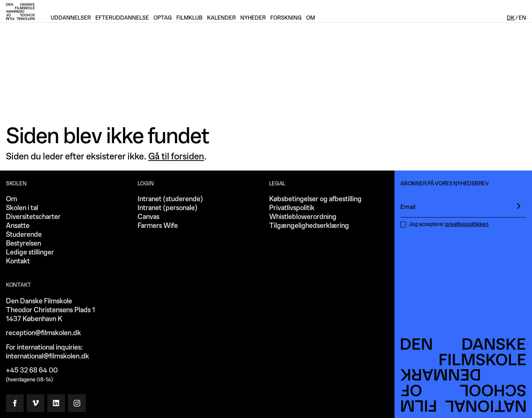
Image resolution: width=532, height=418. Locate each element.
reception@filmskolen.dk (43, 333)
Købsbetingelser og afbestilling (315, 199)
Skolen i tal (22, 208)
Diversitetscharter (33, 217)
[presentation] (519, 206)
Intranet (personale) (167, 208)
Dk (511, 18)
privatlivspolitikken (467, 224)
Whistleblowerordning (303, 217)
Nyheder (253, 18)
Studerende (24, 235)
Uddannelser (71, 18)
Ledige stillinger (30, 252)
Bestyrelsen (23, 244)
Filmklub (189, 18)
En (522, 18)
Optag (163, 18)
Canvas (148, 217)
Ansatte (18, 226)
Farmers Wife (158, 226)
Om (11, 199)
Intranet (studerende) (170, 199)
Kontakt (18, 261)
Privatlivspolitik (292, 208)
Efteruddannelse (122, 18)
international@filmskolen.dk (48, 356)
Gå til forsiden (176, 156)
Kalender (221, 18)
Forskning (286, 18)
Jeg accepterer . (449, 224)
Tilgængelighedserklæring (309, 226)
